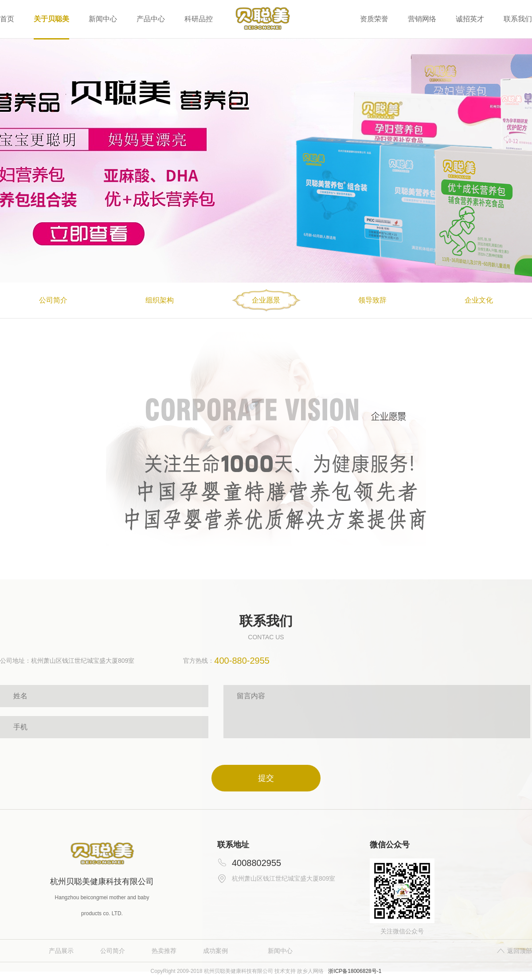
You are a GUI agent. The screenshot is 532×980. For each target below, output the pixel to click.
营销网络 (422, 19)
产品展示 (61, 951)
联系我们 (518, 19)
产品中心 (151, 19)
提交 (266, 778)
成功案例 (215, 951)
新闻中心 (103, 19)
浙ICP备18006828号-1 (355, 971)
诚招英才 (470, 19)
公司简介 (113, 951)
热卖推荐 (164, 951)
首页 (7, 19)
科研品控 (199, 19)
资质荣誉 (374, 19)
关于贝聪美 (51, 19)
